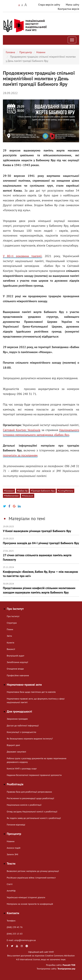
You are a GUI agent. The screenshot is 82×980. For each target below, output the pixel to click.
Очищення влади (15, 669)
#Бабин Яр (22, 491)
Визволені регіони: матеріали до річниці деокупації (33, 871)
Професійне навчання (18, 675)
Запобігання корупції (17, 662)
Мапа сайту (72, 5)
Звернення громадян (17, 719)
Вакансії (11, 649)
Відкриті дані (13, 745)
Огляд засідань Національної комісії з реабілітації (32, 812)
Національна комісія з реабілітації (24, 805)
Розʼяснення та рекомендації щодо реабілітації (30, 798)
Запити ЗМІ (12, 854)
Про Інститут (13, 616)
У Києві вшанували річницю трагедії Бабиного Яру (41, 529)
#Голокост (9, 491)
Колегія (10, 643)
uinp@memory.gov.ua (25, 940)
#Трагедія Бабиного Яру (43, 491)
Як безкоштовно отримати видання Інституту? (30, 739)
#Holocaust (28, 496)
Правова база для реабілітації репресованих (29, 792)
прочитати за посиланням (20, 455)
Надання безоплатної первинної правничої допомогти (34, 775)
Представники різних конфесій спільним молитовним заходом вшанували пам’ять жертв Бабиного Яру (41, 588)
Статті (10, 884)
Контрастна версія (68, 9)
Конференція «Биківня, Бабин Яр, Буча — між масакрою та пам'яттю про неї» (41, 572)
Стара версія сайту (49, 5)
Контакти (13, 913)
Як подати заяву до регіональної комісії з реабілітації (34, 818)
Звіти (9, 636)
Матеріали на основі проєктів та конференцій (30, 904)
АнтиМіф (11, 891)
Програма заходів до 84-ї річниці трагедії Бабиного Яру (41, 541)
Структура (12, 623)
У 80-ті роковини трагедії (22, 256)
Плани (10, 629)
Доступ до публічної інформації (23, 725)
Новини (41, 52)
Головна (10, 52)
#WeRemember (11, 496)
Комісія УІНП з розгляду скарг (22, 769)
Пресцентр (26, 52)
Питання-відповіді (16, 825)
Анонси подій (14, 848)
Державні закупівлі (16, 752)
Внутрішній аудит (15, 656)
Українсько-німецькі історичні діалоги (26, 897)
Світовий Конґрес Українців (22, 430)
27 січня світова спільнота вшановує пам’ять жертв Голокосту (41, 555)
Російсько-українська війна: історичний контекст (31, 878)
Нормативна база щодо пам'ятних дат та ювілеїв (31, 692)
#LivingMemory (65, 491)
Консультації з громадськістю (21, 732)
